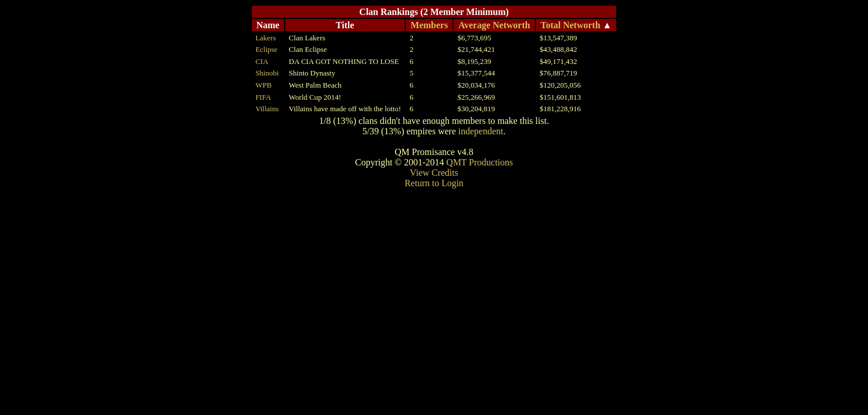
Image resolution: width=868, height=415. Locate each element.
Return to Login (434, 183)
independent (481, 131)
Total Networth (571, 25)
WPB (263, 85)
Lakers (265, 38)
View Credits (434, 173)
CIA (262, 61)
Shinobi (267, 73)
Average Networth (494, 25)
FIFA (263, 97)
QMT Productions (480, 162)
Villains (267, 109)
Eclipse (266, 49)
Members (429, 25)
